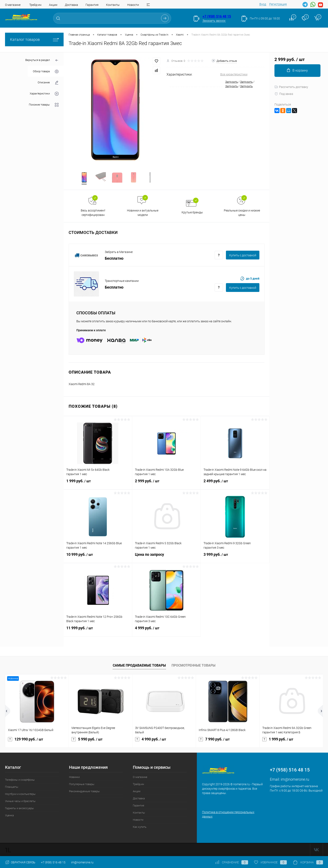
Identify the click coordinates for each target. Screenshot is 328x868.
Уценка (9, 816)
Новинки (74, 777)
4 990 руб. (151, 740)
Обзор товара (46, 72)
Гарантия (92, 5)
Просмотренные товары (193, 666)
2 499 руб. (235, 484)
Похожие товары (44, 105)
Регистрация (278, 4)
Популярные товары (82, 785)
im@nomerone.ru (295, 780)
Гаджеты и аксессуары (19, 809)
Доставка (71, 5)
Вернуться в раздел (42, 60)
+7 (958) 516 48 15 (217, 16)
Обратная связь (20, 862)
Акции (53, 5)
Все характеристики (234, 74)
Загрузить (232, 82)
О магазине (13, 5)
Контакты (113, 5)
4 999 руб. (166, 631)
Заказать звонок (214, 21)
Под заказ (284, 94)
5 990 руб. (87, 740)
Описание (48, 83)
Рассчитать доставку (291, 87)
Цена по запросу (166, 557)
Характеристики (44, 94)
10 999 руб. (98, 557)
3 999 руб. (235, 557)
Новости (133, 5)
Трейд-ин (35, 5)
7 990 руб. (214, 740)
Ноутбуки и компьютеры (20, 794)
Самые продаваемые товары (139, 666)
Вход (263, 4)
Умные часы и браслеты (20, 802)
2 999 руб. (166, 484)
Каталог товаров (34, 39)
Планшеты (12, 787)
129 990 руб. (26, 740)
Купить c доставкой (243, 256)
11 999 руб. (98, 631)
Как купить (140, 827)
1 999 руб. (98, 484)
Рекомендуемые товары (84, 792)
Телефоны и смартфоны (20, 780)
